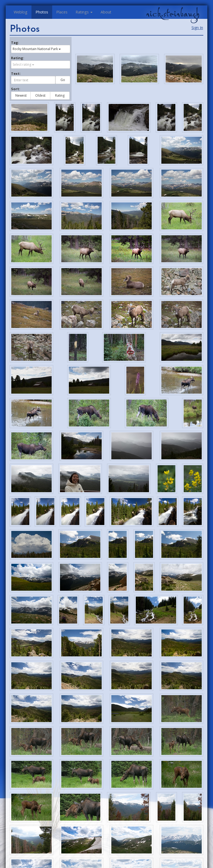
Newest (21, 95)
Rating (60, 95)
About (106, 12)
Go (63, 80)
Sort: (16, 89)
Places (62, 12)
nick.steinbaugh (173, 14)
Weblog (21, 12)
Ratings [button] (84, 12)
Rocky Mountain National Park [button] (37, 49)
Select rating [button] (23, 64)
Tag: (15, 43)
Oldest (40, 95)
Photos (42, 12)
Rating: (18, 58)
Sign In (197, 28)
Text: (16, 73)
